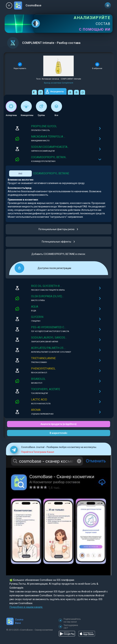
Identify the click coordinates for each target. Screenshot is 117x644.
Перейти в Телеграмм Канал (38, 452)
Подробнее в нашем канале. (26, 607)
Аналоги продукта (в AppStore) (59, 424)
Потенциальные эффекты (58, 242)
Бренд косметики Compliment (58, 83)
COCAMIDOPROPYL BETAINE (51, 173)
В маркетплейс (58, 433)
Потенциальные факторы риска (58, 229)
